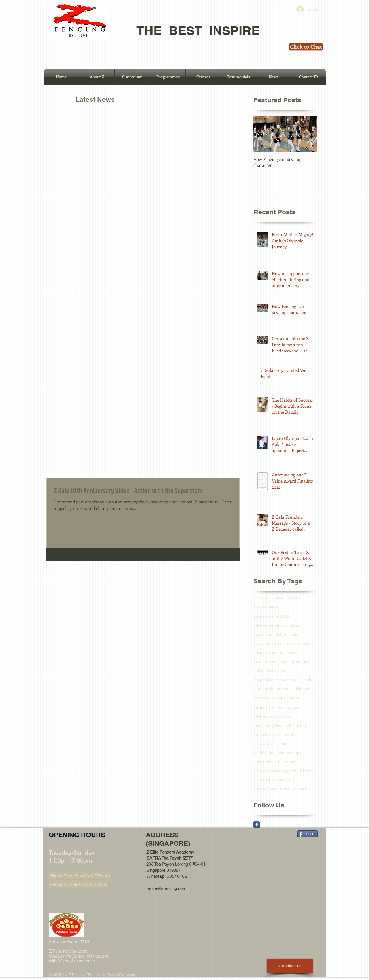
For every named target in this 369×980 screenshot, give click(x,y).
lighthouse (305, 689)
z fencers (308, 771)
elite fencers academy (294, 643)
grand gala (301, 662)
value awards (266, 743)
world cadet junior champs (277, 753)
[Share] (307, 834)
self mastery (296, 725)
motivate (261, 698)
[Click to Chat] (306, 47)
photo (286, 716)
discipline (262, 643)
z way (285, 789)
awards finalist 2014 (272, 616)
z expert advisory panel (275, 771)
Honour (293, 598)
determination (288, 634)
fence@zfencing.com (166, 888)
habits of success (269, 671)
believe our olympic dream (277, 625)
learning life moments (273, 689)
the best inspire (267, 734)
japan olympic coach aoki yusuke (283, 680)
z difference (286, 762)
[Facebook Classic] (257, 825)
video (286, 743)
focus (293, 652)
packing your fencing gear (277, 707)
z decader (262, 762)
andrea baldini (266, 607)
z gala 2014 (284, 780)
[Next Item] (308, 134)
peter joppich (265, 716)
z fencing (262, 780)
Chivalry (261, 598)
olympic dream (286, 698)
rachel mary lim (267, 725)
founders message (270, 662)
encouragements (269, 652)
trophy (291, 734)
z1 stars (301, 789)
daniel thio (263, 634)
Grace (277, 598)
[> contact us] (290, 966)
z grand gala (265, 789)
